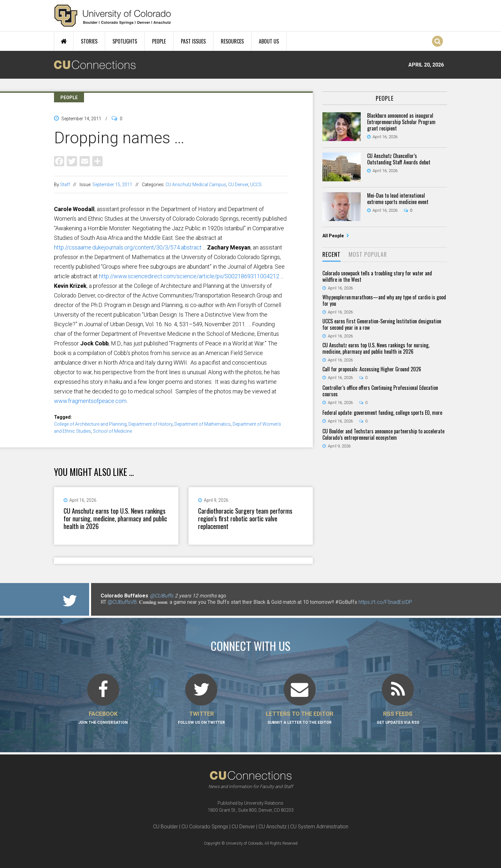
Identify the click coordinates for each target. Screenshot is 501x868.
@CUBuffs (162, 596)
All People (334, 236)
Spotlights (125, 41)
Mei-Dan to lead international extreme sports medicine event (398, 199)
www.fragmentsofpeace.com (90, 401)
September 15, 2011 (112, 185)
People (159, 41)
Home (64, 41)
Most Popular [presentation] (368, 254)
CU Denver (238, 185)
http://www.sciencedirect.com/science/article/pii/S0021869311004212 (189, 276)
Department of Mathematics (203, 424)
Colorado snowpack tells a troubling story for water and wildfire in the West (377, 276)
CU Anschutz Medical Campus (196, 185)
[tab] (331, 255)
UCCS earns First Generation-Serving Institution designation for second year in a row (382, 324)
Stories (89, 41)
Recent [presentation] (331, 254)
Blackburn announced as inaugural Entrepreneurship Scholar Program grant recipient (401, 122)
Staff (65, 185)
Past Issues (193, 41)
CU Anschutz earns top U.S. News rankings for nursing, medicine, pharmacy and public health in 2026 (115, 518)
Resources (232, 41)
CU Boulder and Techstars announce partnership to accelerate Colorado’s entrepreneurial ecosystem (383, 434)
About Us (269, 41)
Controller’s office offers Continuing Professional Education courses (380, 391)
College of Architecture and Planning (90, 424)
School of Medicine (112, 431)
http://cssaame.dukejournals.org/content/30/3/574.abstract (128, 247)
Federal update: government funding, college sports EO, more (382, 413)
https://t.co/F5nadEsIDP (385, 602)
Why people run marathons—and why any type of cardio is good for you (384, 300)
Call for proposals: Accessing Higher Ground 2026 (372, 369)
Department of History (150, 424)
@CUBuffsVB (122, 602)
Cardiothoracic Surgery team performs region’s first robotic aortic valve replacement (245, 518)
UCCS (256, 185)
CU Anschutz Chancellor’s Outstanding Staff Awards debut (399, 159)
